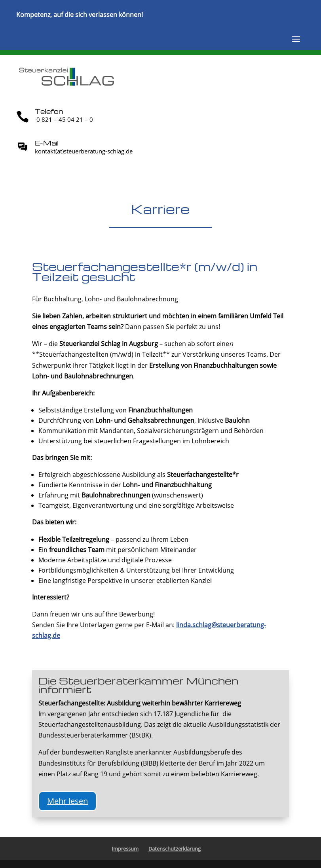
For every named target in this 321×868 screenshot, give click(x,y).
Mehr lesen (67, 801)
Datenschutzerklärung (175, 849)
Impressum (125, 849)
